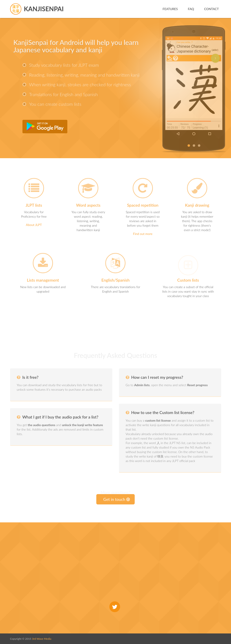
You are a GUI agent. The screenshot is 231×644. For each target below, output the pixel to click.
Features (170, 9)
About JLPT (34, 225)
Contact (211, 9)
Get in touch (117, 499)
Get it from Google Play (45, 127)
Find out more (143, 234)
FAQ (191, 9)
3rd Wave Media (42, 639)
